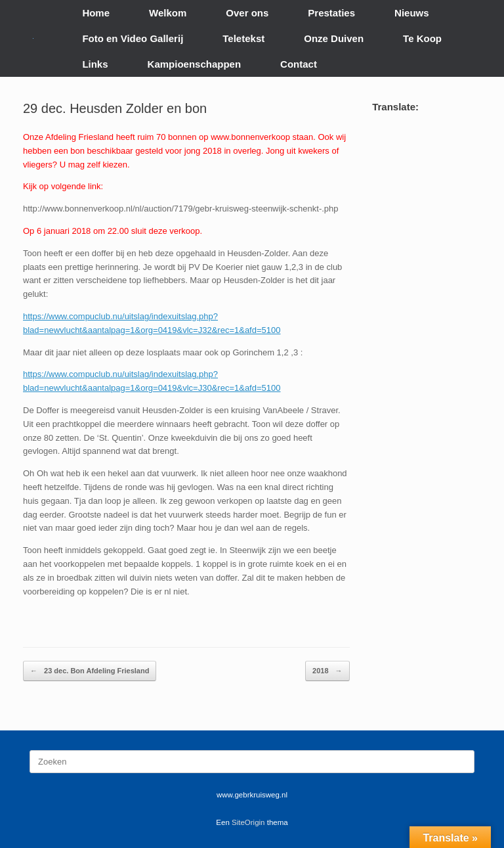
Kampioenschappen (195, 64)
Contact (299, 64)
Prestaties (331, 13)
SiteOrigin (248, 822)
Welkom (168, 13)
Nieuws (412, 13)
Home (96, 13)
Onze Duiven (334, 38)
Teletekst (243, 38)
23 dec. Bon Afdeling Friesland (90, 671)
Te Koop (422, 38)
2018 (327, 671)
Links (95, 64)
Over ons (247, 13)
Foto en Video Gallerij (133, 38)
